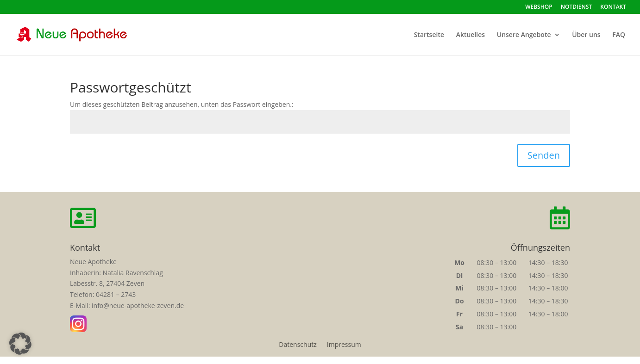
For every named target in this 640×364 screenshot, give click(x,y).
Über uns (586, 35)
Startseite (429, 35)
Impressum (344, 345)
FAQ (619, 35)
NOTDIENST (577, 7)
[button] (20, 344)
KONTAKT (613, 7)
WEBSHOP (539, 7)
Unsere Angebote (524, 35)
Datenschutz (298, 345)
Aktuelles (471, 35)
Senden (544, 155)
